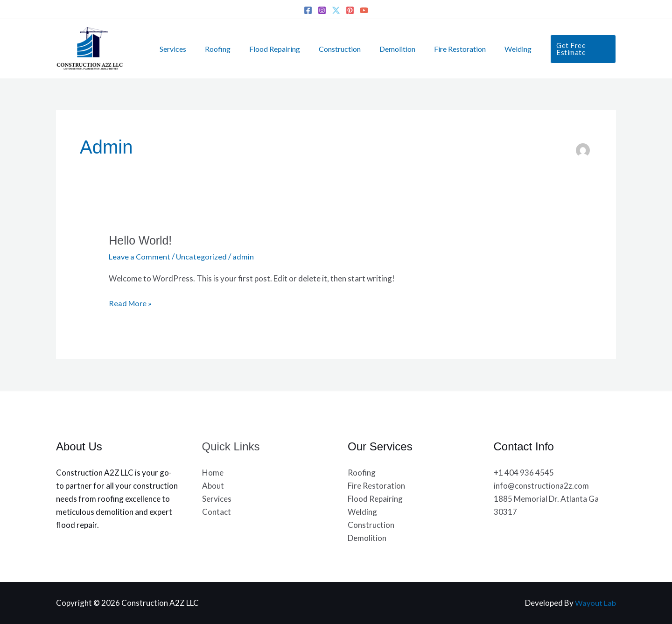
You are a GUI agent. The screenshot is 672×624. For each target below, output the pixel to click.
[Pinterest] (350, 10)
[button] (564, 49)
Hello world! (142, 240)
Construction (330, 49)
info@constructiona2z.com (541, 486)
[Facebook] (308, 10)
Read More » (131, 302)
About (213, 486)
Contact (217, 512)
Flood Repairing (269, 49)
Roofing (216, 49)
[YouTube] (364, 10)
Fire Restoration (443, 49)
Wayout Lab (595, 603)
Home (213, 473)
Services (175, 49)
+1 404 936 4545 (524, 473)
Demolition (384, 49)
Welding (497, 49)
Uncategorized (203, 256)
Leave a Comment (140, 256)
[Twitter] (336, 10)
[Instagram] (322, 10)
